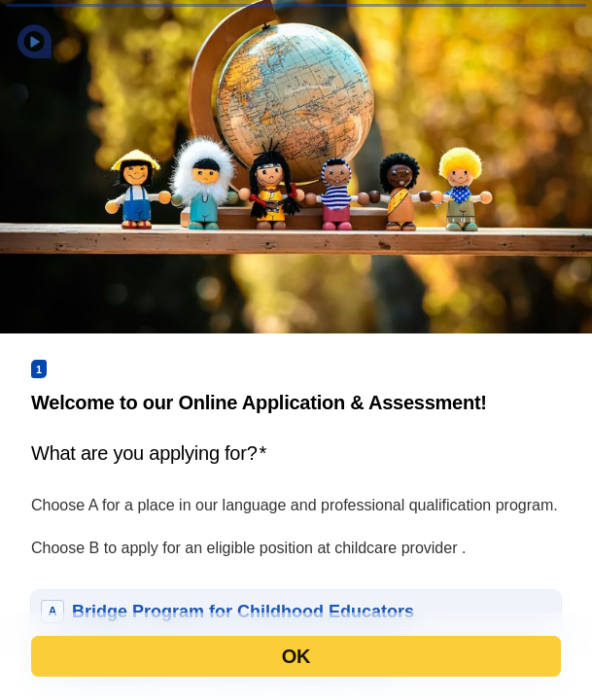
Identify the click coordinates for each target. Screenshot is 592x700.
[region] (191, 625)
